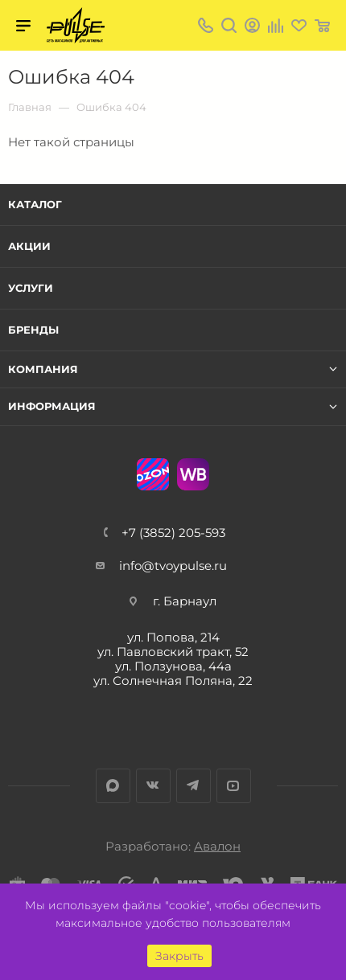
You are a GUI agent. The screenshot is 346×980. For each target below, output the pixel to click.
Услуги (31, 288)
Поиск (229, 25)
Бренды (33, 330)
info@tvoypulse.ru (173, 566)
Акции (29, 246)
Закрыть (179, 956)
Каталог (35, 204)
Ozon (153, 474)
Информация (52, 406)
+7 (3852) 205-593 (173, 533)
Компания (43, 369)
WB (193, 474)
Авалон (217, 846)
